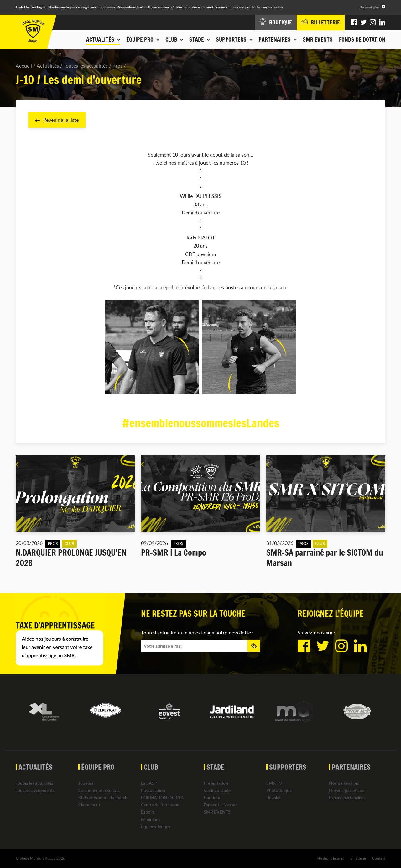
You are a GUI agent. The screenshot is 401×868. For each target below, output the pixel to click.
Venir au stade (217, 791)
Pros (117, 66)
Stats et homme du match (103, 798)
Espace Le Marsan (221, 805)
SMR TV (274, 783)
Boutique (212, 798)
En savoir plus (370, 7)
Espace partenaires (347, 798)
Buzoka (273, 798)
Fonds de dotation (362, 39)
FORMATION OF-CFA (162, 798)
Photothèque (279, 791)
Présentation (216, 783)
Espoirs (148, 812)
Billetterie (358, 858)
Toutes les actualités (86, 66)
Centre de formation (160, 805)
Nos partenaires (344, 783)
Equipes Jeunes (156, 827)
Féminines (151, 819)
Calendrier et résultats (99, 791)
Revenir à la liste (57, 120)
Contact (379, 858)
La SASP (149, 783)
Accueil (24, 66)
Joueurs (86, 783)
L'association (153, 791)
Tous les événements (35, 791)
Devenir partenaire (347, 791)
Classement (89, 805)
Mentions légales (330, 858)
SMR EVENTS (318, 39)
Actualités (48, 66)
